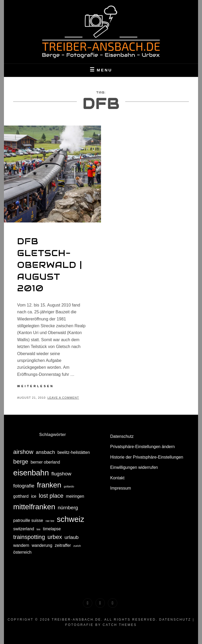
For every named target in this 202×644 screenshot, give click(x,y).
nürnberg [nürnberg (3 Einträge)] (68, 508)
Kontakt (117, 478)
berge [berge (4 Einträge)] (21, 462)
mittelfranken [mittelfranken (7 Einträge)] (34, 507)
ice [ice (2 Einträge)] (34, 496)
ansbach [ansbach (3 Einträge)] (45, 452)
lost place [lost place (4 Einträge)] (51, 496)
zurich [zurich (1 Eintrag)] (77, 546)
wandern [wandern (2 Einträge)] (21, 545)
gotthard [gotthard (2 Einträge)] (21, 496)
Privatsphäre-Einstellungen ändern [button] (142, 447)
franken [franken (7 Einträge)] (49, 485)
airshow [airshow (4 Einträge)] (23, 452)
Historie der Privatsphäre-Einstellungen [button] (147, 457)
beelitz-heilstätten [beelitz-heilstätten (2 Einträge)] (74, 452)
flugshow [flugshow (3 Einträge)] (61, 474)
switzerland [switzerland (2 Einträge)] (24, 529)
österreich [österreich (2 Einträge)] (22, 552)
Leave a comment (63, 398)
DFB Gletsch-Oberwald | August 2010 (50, 265)
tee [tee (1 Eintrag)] (39, 529)
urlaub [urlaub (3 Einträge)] (72, 537)
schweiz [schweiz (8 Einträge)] (70, 519)
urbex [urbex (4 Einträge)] (55, 537)
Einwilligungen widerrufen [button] (134, 467)
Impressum (121, 488)
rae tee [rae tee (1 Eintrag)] (50, 521)
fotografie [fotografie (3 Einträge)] (24, 486)
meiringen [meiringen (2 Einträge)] (75, 496)
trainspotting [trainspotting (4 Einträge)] (29, 537)
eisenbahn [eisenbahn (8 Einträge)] (31, 473)
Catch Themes (120, 625)
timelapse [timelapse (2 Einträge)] (52, 529)
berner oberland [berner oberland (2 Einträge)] (45, 462)
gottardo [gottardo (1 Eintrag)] (69, 486)
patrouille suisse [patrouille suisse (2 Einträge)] (28, 520)
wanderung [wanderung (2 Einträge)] (42, 545)
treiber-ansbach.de (77, 620)
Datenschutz (122, 436)
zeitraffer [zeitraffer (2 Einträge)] (63, 545)
